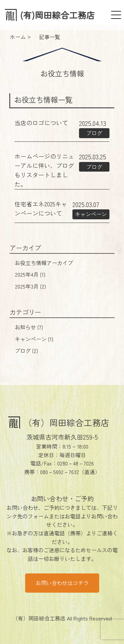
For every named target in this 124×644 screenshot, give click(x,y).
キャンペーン (91, 214)
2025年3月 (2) (30, 286)
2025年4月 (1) (30, 274)
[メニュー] (116, 15)
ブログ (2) (26, 350)
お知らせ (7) (29, 327)
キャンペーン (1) (34, 339)
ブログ (94, 133)
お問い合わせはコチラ (62, 583)
